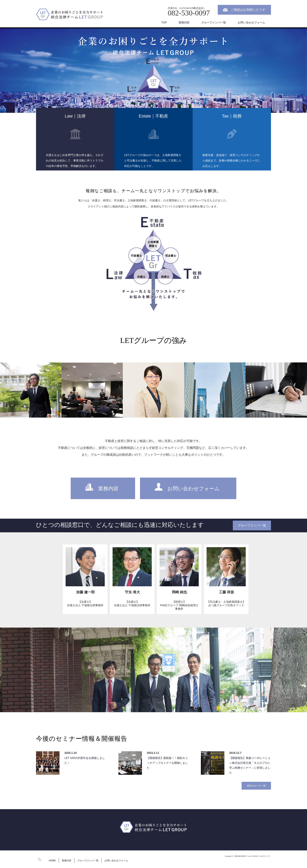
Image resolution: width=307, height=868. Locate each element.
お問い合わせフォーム (251, 22)
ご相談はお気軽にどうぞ (248, 10)
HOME (52, 861)
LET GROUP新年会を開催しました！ (85, 760)
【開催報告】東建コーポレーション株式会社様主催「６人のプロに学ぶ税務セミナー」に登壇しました (250, 765)
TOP (164, 22)
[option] (153, 71)
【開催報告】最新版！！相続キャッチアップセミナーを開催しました (167, 763)
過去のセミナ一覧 (256, 786)
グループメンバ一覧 (214, 22)
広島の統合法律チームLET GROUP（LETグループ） (252, 856)
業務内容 (184, 22)
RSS (39, 859)
